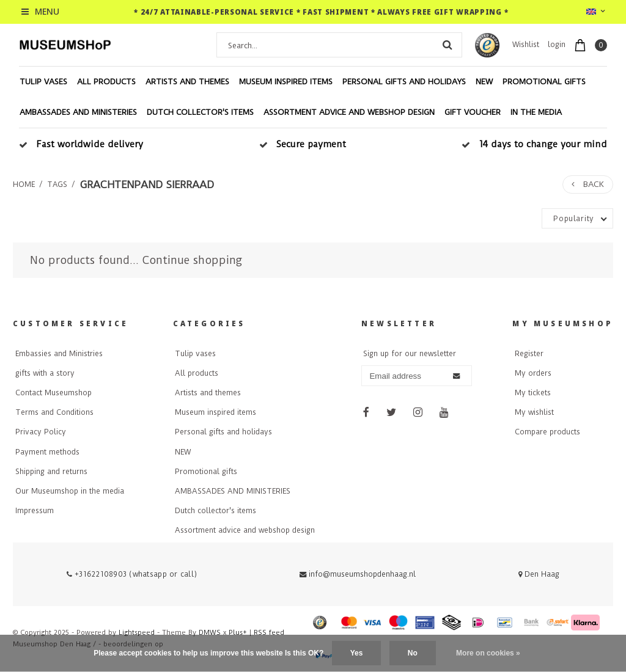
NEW (484, 82)
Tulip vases (43, 82)
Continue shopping (192, 260)
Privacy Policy (41, 432)
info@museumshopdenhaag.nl (358, 574)
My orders (533, 373)
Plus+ (238, 633)
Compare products (547, 432)
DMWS (210, 633)
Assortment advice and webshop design (349, 112)
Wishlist (526, 45)
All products (106, 82)
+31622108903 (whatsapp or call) (132, 574)
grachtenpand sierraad (147, 184)
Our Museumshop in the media (70, 491)
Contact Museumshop (53, 393)
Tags (57, 184)
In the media (536, 112)
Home (24, 184)
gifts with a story (45, 373)
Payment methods (47, 452)
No (413, 653)
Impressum (35, 511)
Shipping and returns (51, 472)
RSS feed (269, 633)
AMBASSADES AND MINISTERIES (78, 112)
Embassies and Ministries (59, 354)
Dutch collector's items (200, 112)
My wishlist (534, 412)
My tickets (533, 393)
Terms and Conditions (54, 412)
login (557, 45)
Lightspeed (137, 633)
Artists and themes (187, 82)
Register (529, 354)
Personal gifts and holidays (404, 82)
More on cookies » (488, 653)
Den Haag (539, 574)
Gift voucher (473, 112)
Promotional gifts (544, 82)
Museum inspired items (286, 82)
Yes (357, 653)
